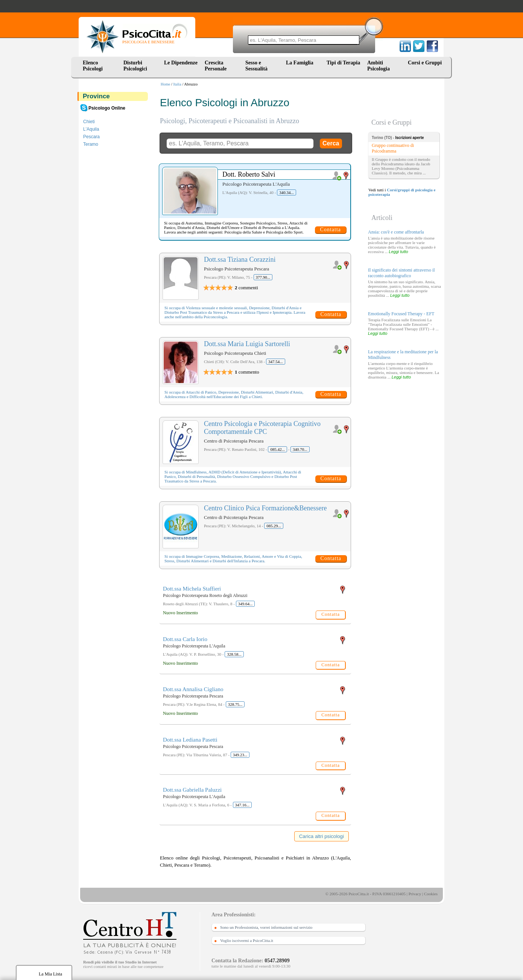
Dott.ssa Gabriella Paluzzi (192, 790)
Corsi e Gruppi (425, 63)
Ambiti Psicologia (379, 66)
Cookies (431, 894)
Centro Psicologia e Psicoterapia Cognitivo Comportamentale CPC (262, 428)
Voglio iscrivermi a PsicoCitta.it (247, 940)
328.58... (234, 654)
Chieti (89, 122)
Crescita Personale (216, 66)
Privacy (415, 894)
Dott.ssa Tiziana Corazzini (240, 260)
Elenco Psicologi (93, 66)
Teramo (91, 144)
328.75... (235, 704)
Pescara (91, 137)
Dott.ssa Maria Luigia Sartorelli (247, 344)
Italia (177, 84)
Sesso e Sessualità (256, 66)
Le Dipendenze (181, 63)
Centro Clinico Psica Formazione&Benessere (265, 508)
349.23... (240, 755)
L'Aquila (91, 129)
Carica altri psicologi (322, 836)
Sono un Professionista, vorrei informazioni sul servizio (266, 927)
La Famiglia (301, 63)
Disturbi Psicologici (135, 66)
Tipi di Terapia (343, 63)
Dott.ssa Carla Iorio (185, 639)
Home (165, 84)
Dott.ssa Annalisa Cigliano (193, 689)
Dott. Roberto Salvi (249, 174)
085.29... (274, 526)
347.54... (276, 362)
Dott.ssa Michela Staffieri (192, 589)
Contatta (331, 230)
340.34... (287, 192)
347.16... (242, 805)
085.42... (277, 449)
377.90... (263, 277)
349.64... (246, 604)
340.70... (300, 449)
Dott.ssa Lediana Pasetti (190, 740)
